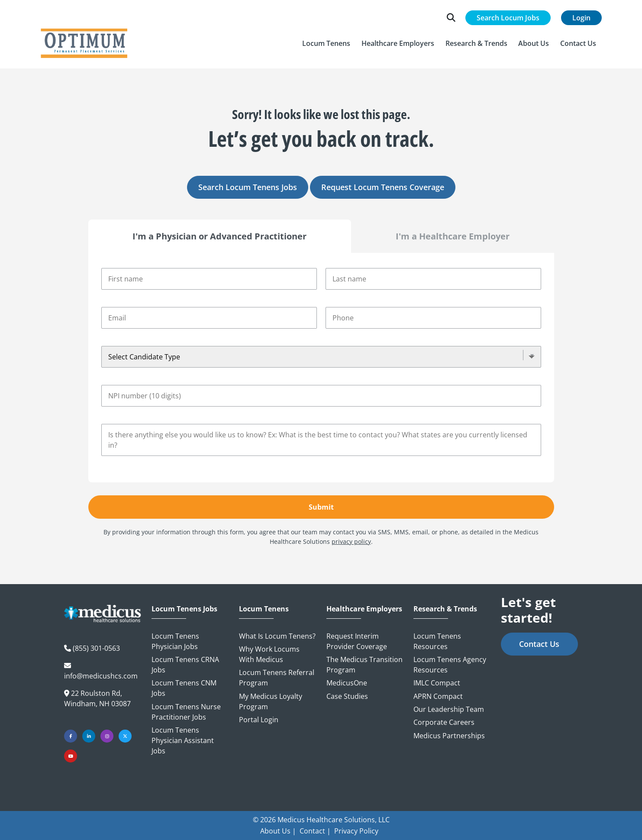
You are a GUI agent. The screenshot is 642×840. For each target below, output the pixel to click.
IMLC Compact (437, 683)
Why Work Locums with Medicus (269, 654)
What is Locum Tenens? (277, 636)
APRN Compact (438, 696)
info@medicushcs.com (101, 676)
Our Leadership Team (449, 709)
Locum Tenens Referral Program (277, 678)
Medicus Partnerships (449, 736)
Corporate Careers (444, 722)
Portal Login (259, 720)
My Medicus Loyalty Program (271, 701)
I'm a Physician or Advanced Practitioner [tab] (219, 236)
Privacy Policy (356, 831)
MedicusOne (347, 683)
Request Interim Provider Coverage (357, 641)
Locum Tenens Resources (437, 641)
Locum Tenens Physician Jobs (175, 641)
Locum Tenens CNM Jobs (184, 688)
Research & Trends (445, 609)
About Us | (278, 831)
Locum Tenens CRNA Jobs (185, 665)
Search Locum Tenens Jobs (248, 187)
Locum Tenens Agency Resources (450, 665)
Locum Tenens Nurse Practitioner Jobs (186, 712)
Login (581, 18)
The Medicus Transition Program (365, 665)
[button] (327, 43)
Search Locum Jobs (508, 18)
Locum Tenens (264, 609)
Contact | (315, 831)
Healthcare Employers (364, 609)
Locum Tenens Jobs (184, 609)
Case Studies (347, 696)
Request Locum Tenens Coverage (383, 187)
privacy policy (351, 541)
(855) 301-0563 (96, 648)
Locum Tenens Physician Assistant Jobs (183, 740)
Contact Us (539, 644)
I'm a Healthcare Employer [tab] (453, 236)
